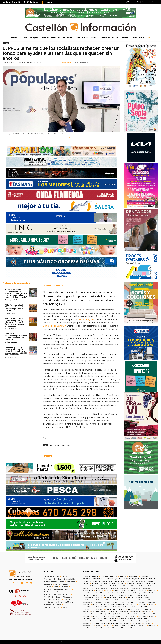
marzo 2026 (104, 576)
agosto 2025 (110, 579)
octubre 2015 (120, 616)
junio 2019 (117, 602)
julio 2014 (131, 621)
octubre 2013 (147, 623)
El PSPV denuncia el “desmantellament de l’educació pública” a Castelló (14, 308)
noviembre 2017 (88, 609)
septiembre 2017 (111, 609)
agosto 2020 (122, 598)
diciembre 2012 (97, 628)
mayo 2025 (136, 579)
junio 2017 (139, 609)
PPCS (63, 445)
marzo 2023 (95, 588)
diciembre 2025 (133, 576)
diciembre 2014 (142, 619)
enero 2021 (132, 595)
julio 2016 (108, 614)
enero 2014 (114, 623)
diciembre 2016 (124, 612)
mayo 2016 (125, 614)
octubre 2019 (147, 600)
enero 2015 (132, 619)
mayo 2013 (125, 626)
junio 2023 (139, 586)
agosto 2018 (142, 605)
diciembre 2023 (150, 584)
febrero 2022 (152, 591)
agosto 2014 (122, 621)
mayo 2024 (103, 584)
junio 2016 (117, 614)
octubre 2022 (147, 588)
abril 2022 (134, 591)
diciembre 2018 (97, 605)
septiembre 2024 (141, 581)
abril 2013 (134, 626)
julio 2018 (151, 605)
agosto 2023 (122, 586)
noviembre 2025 (145, 576)
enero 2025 (97, 581)
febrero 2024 (130, 584)
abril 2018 (104, 607)
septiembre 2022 (88, 591)
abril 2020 (86, 600)
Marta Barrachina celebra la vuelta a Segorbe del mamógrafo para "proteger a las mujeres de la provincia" (16, 293)
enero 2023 (114, 588)
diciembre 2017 (142, 607)
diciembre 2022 (124, 588)
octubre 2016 (147, 612)
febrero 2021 (122, 595)
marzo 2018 (112, 607)
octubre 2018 (120, 605)
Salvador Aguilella (87, 319)
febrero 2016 (152, 614)
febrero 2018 (122, 607)
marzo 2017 (95, 612)
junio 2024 (94, 584)
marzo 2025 (153, 579)
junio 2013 (117, 626)
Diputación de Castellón (55, 326)
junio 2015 (86, 619)
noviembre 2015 (109, 616)
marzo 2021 (112, 595)
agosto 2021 (142, 593)
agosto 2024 (152, 581)
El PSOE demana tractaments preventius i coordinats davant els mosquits (16, 337)
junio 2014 (139, 621)
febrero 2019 (152, 602)
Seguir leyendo (62, 139)
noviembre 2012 (109, 628)
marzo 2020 (95, 600)
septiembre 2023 (111, 586)
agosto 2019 (100, 602)
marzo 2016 (143, 614)
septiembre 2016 (88, 614)
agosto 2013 (100, 626)
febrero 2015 (122, 619)
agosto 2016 (100, 614)
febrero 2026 (114, 576)
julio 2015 (151, 616)
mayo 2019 (125, 602)
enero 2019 (87, 605)
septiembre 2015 (131, 616)
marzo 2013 (143, 626)
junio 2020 (139, 598)
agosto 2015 (142, 616)
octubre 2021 (120, 593)
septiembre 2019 (88, 602)
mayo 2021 (95, 595)
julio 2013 (108, 626)
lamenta (57, 445)
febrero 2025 (87, 581)
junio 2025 (127, 579)
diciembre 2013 (124, 623)
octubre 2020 (99, 598)
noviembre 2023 (88, 586)
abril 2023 (86, 588)
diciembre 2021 (97, 593)
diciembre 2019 (124, 600)
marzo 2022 (143, 591)
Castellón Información (53, 286)
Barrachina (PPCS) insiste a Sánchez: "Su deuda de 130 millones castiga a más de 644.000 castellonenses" (16, 351)
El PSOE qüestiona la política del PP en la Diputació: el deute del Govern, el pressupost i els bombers (15, 322)
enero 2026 (123, 576)
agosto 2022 (100, 591)
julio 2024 (86, 584)
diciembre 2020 (142, 595)
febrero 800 (128, 628)
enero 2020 (114, 600)
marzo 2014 (95, 623)
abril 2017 (86, 612)
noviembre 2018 (109, 605)
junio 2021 (86, 595)
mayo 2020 (148, 598)
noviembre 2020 (88, 598)
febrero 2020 (105, 600)
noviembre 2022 (136, 588)
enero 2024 (140, 584)
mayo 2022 (125, 591)
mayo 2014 (148, 621)
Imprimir (48, 456)
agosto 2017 (122, 609)
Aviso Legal (67, 642)
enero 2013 (87, 628)
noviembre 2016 (136, 612)
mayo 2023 (148, 586)
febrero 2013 (152, 626)
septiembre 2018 (131, 605)
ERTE (51, 445)
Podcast (49, 2)
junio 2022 (117, 591)
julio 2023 (131, 586)
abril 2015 (104, 619)
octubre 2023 (99, 586)
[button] (149, 38)
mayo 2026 (87, 576)
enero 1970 (119, 628)
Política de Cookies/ (93, 642)
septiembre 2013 (88, 626)
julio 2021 (151, 593)
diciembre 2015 (97, 616)
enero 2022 (87, 593)
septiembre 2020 (111, 598)
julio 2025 (119, 579)
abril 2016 (134, 614)
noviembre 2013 (136, 623)
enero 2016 (87, 616)
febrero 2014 (105, 623)
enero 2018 (132, 607)
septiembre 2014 (111, 621)
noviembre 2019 (136, 600)
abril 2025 (144, 579)
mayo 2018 (95, 607)
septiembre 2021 (131, 593)
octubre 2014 (99, 621)
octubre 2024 (130, 581)
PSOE (69, 445)
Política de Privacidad (79, 642)
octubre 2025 (87, 579)
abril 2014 (86, 623)
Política (6, 43)
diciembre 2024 (107, 581)
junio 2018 (86, 607)
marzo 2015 (112, 619)
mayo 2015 (95, 619)
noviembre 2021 (109, 593)
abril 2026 (95, 576)
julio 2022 (108, 591)
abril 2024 (112, 584)
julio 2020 (131, 598)
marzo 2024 (120, 584)
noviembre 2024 (119, 581)
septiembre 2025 (99, 579)
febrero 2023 (105, 588)
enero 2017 (114, 612)
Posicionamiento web (107, 642)
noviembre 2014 (88, 621)
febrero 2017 (105, 612)
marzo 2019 (143, 602)
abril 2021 (104, 595)
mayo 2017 (148, 609)
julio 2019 (108, 602)
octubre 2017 (99, 609)
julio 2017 (131, 609)
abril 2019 (134, 602)
